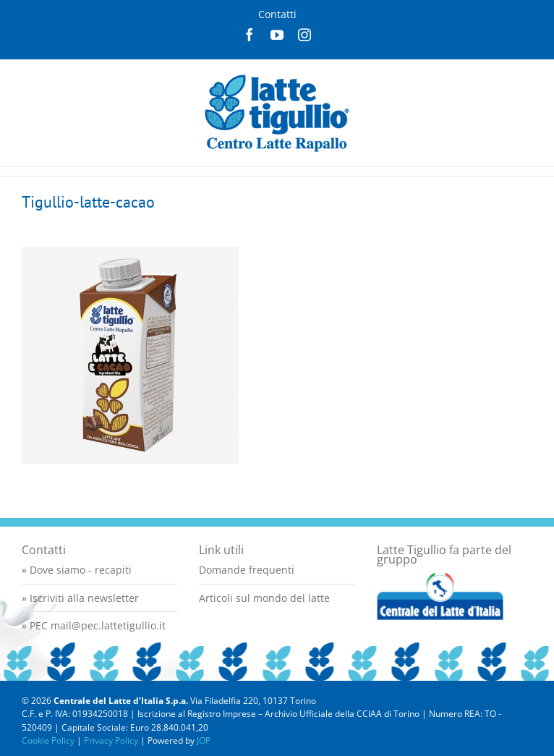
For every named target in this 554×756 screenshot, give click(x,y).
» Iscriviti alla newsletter (80, 598)
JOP (204, 740)
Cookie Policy (48, 740)
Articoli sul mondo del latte (264, 598)
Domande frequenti (247, 570)
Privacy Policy (111, 740)
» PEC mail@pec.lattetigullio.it (94, 625)
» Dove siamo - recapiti (77, 570)
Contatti (277, 14)
